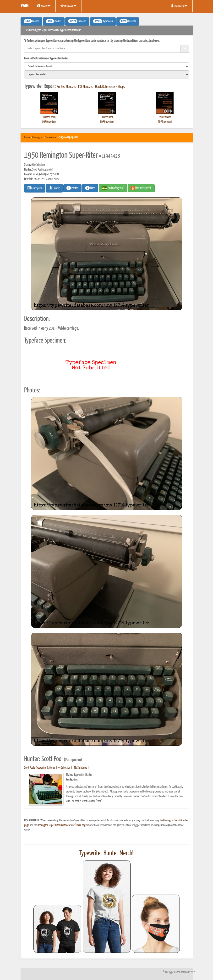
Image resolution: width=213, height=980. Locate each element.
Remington (38, 138)
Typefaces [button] (103, 21)
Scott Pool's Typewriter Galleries (40, 768)
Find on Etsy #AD (141, 188)
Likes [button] (90, 188)
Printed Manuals (66, 87)
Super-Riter (51, 138)
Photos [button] (72, 188)
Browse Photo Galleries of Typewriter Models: (47, 59)
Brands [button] (31, 21)
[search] (107, 66)
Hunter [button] (54, 188)
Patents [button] (128, 21)
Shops (121, 87)
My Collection (64, 768)
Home (27, 138)
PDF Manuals (85, 87)
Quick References (105, 87)
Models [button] (54, 21)
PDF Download (49, 122)
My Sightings (81, 768)
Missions (69, 6)
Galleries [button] (77, 21)
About (44, 6)
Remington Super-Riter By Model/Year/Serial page (62, 825)
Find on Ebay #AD (113, 188)
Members (179, 6)
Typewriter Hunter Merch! (106, 853)
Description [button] (35, 188)
